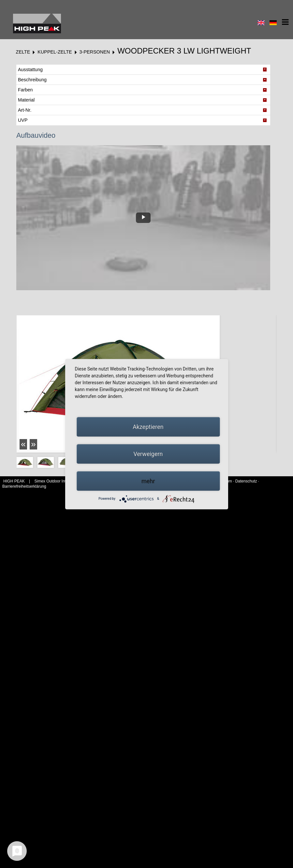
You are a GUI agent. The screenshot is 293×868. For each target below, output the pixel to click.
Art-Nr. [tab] (25, 110)
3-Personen (95, 52)
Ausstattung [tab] (30, 70)
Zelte (23, 52)
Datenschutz (246, 481)
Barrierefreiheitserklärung (24, 486)
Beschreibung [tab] (32, 80)
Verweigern (148, 454)
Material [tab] (26, 100)
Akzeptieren (148, 426)
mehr (148, 481)
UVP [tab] (23, 120)
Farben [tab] (25, 90)
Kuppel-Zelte (55, 52)
